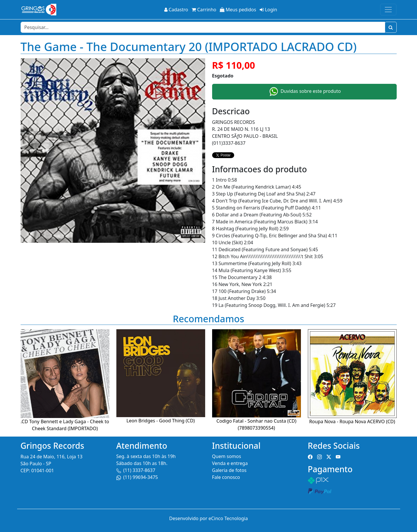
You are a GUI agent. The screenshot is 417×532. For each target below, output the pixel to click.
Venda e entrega (230, 463)
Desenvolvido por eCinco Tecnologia (208, 518)
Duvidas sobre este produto (304, 92)
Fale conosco (226, 477)
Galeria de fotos (229, 470)
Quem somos (227, 456)
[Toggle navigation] (388, 10)
